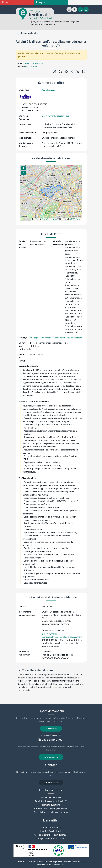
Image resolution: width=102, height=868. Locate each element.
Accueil (34, 18)
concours (8, 2)
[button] (24, 168)
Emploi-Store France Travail (51, 838)
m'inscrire (51, 729)
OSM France (76, 219)
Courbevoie (48, 90)
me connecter (51, 757)
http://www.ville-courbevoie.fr (55, 116)
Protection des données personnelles (51, 808)
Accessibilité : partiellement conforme (51, 812)
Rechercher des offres (51, 797)
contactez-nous (51, 783)
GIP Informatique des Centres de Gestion (60, 862)
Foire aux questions (51, 805)
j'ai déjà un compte (51, 735)
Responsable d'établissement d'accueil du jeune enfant (56, 338)
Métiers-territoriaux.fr (51, 827)
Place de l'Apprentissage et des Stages (51, 835)
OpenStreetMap (49, 219)
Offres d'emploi (47, 18)
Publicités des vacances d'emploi (50, 801)
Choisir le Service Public (51, 831)
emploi (40, 2)
